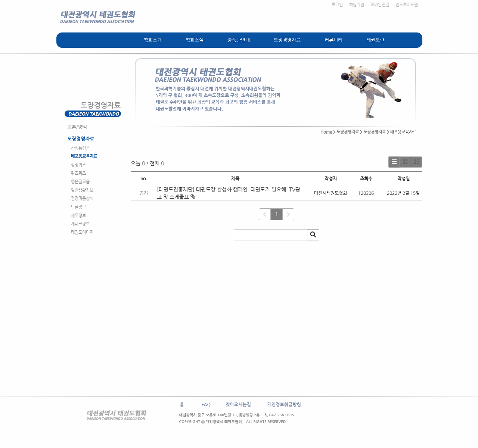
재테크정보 (80, 224)
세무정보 (78, 216)
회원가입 (357, 5)
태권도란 (375, 40)
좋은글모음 (80, 182)
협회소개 (153, 40)
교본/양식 (77, 127)
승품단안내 (239, 40)
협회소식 (195, 40)
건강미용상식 (82, 198)
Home (326, 132)
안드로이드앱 (407, 5)
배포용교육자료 (84, 156)
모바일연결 (380, 5)
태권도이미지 (82, 232)
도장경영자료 (287, 40)
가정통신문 (80, 148)
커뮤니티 (333, 40)
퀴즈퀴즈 (78, 173)
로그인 (337, 5)
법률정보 (78, 207)
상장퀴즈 (78, 165)
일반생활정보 (82, 190)
